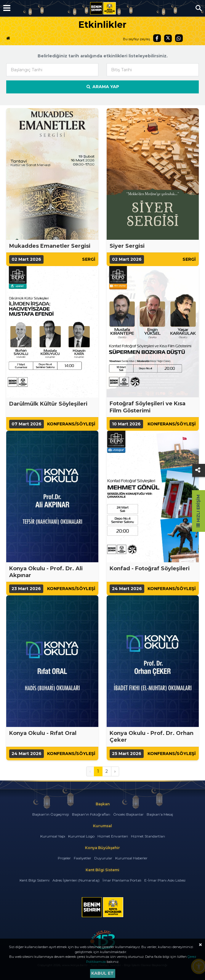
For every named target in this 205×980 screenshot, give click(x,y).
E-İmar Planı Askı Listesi (165, 880)
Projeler (64, 858)
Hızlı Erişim (198, 511)
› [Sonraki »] (115, 771)
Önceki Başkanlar (128, 814)
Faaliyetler (83, 858)
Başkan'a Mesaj (160, 814)
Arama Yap (102, 87)
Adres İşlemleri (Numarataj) (76, 880)
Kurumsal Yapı (53, 836)
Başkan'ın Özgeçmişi (51, 814)
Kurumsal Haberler (131, 858)
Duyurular (103, 858)
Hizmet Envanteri (113, 836)
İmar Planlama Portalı (122, 880)
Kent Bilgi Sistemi (35, 880)
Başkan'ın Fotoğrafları (91, 814)
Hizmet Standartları (148, 836)
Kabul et (102, 973)
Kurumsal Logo (81, 836)
